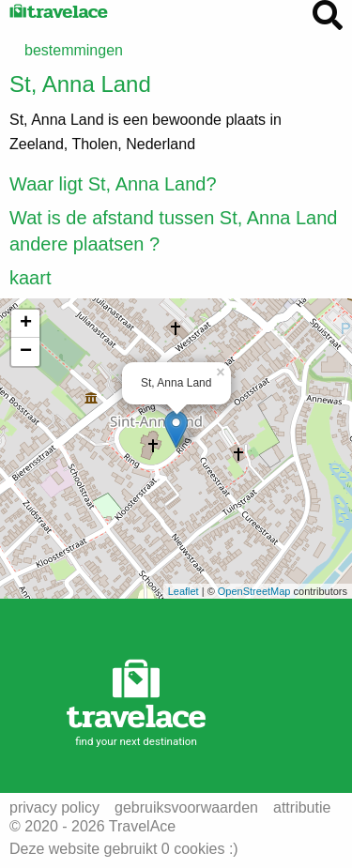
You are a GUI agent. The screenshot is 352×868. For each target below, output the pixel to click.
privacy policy (54, 808)
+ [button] (26, 324)
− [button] (26, 352)
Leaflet (184, 591)
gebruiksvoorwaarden (186, 808)
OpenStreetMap (254, 591)
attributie (302, 808)
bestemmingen (74, 50)
